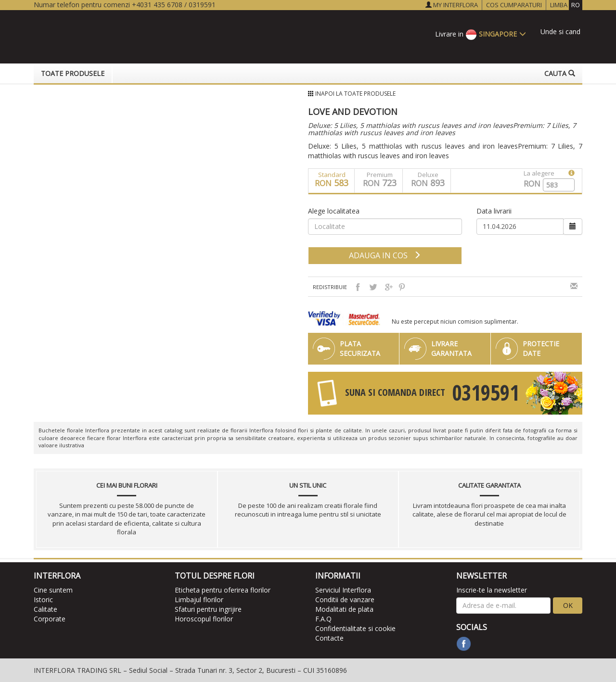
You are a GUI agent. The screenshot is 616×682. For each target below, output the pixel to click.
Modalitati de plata (344, 609)
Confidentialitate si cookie (355, 628)
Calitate (45, 609)
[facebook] (464, 644)
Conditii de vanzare (345, 600)
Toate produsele (73, 73)
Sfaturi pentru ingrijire (208, 609)
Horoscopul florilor (204, 619)
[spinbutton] (555, 185)
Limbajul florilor (199, 600)
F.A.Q (323, 619)
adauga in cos (385, 255)
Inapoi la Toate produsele (355, 94)
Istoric (43, 600)
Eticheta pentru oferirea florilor (223, 590)
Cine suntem (53, 590)
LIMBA (566, 5)
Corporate (50, 619)
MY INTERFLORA (452, 5)
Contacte (329, 638)
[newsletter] (504, 606)
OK (568, 605)
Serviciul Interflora (343, 590)
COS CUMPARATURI (514, 5)
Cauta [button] (560, 73)
